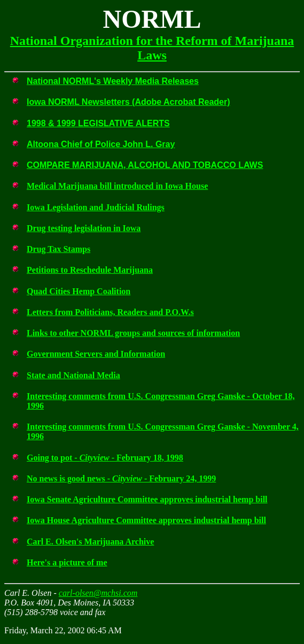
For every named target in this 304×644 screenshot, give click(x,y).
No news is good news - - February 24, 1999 (121, 478)
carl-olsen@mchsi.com (98, 593)
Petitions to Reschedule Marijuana (90, 270)
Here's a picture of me (67, 562)
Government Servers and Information (96, 354)
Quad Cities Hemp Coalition (79, 291)
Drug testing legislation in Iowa (84, 228)
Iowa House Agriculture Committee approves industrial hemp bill (146, 520)
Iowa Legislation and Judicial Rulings (96, 207)
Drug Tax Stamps (59, 249)
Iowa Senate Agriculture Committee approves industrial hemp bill (147, 499)
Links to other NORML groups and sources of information (133, 333)
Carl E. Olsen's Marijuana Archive (90, 542)
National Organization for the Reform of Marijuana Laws (152, 48)
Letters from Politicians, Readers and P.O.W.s (110, 312)
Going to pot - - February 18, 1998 (105, 458)
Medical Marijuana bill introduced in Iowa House (117, 186)
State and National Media (73, 375)
